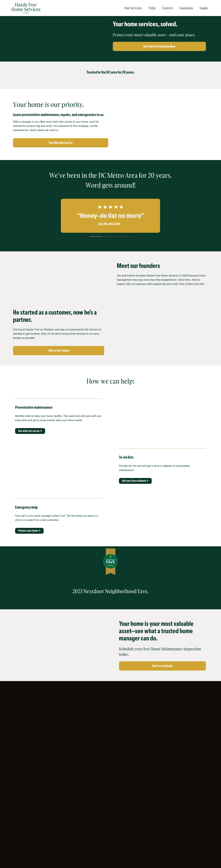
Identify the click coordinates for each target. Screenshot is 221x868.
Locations (186, 8)
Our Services (133, 8)
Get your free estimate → (135, 481)
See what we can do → (30, 431)
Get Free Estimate (162, 666)
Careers (167, 8)
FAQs (152, 8)
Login (204, 8)
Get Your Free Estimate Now (159, 46)
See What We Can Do (61, 143)
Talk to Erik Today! (59, 351)
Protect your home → (29, 531)
